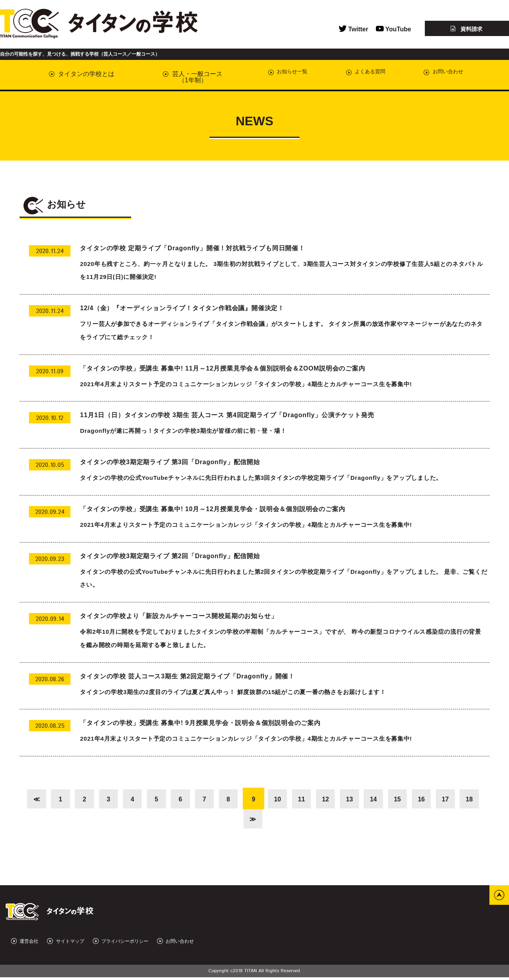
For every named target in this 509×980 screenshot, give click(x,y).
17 (468, 799)
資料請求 (466, 29)
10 (291, 799)
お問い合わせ (435, 74)
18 (241, 821)
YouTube (393, 29)
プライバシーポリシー (121, 944)
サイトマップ (65, 944)
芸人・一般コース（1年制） (183, 77)
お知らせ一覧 (272, 74)
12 (342, 799)
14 (392, 799)
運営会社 (25, 944)
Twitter (353, 29)
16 (443, 799)
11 (317, 799)
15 (418, 799)
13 (367, 799)
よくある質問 (353, 74)
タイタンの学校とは (82, 74)
